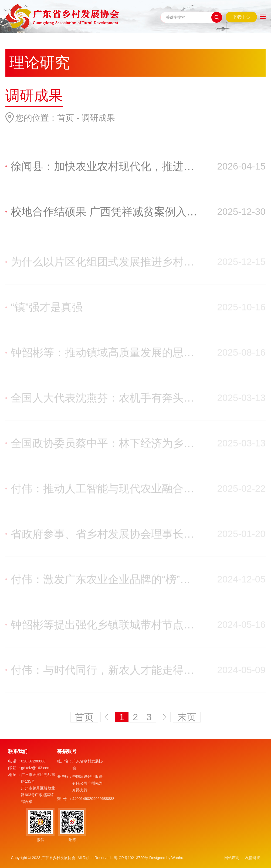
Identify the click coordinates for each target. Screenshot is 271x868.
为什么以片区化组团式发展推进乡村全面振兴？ (104, 264)
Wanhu (177, 858)
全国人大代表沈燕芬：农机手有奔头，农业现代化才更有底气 (104, 400)
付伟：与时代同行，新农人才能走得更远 (104, 672)
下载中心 (241, 17)
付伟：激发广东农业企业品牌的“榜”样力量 (104, 582)
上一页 (106, 717)
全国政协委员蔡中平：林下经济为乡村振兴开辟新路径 (104, 445)
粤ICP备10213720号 (131, 858)
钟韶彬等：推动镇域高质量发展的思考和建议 (104, 355)
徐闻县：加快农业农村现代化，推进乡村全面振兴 (104, 169)
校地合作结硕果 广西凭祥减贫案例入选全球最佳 (104, 214)
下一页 (165, 717)
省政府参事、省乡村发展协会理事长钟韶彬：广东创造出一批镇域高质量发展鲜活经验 (104, 536)
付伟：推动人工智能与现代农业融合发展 (104, 491)
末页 (187, 717)
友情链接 (253, 858)
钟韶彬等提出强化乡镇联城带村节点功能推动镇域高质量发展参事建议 (104, 627)
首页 (66, 118)
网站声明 (232, 858)
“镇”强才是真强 (47, 309)
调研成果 (98, 118)
